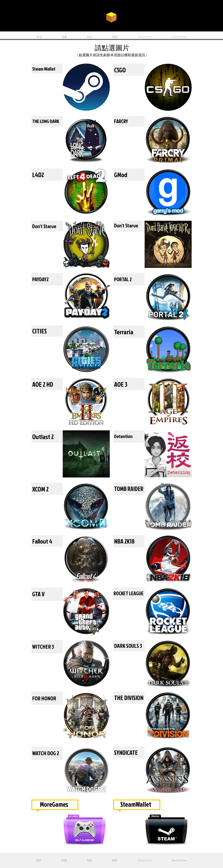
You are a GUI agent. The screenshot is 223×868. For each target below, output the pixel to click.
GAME (132, 17)
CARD (92, 17)
